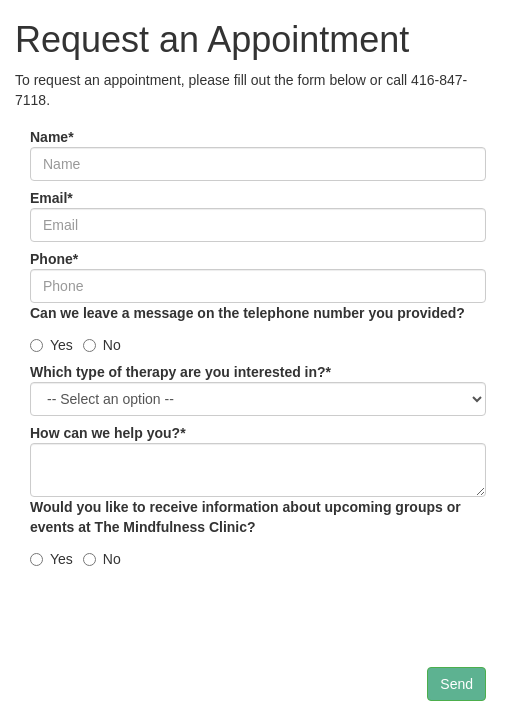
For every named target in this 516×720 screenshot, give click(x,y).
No (102, 345)
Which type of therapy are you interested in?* (180, 372)
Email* (51, 198)
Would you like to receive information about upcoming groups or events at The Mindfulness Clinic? (245, 517)
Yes (51, 345)
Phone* (54, 259)
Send (456, 684)
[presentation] (182, 628)
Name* (52, 137)
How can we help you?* (108, 433)
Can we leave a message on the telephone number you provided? (247, 313)
